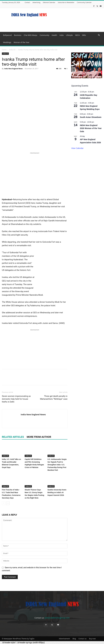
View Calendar (77, 148)
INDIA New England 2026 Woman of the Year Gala (91, 128)
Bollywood (7, 35)
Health (54, 35)
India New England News (13, 69)
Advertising (36, 2)
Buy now (92, 639)
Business (18, 35)
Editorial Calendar (49, 2)
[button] (99, 35)
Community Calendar (84, 2)
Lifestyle (69, 35)
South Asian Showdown (91, 117)
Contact (27, 2)
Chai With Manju (30, 35)
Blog (74, 639)
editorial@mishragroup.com (57, 618)
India (61, 35)
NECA (77, 35)
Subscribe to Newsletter (66, 2)
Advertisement (64, 639)
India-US (12, 50)
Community (44, 35)
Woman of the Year (22, 42)
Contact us (82, 639)
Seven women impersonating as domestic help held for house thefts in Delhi (16, 399)
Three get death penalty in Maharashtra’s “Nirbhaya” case (54, 398)
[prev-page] (4, 503)
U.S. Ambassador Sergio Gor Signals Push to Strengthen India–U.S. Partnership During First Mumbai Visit (57, 465)
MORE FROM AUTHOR (39, 437)
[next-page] (8, 503)
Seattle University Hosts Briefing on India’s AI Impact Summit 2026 (57, 492)
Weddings (7, 42)
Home (4, 50)
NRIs (84, 35)
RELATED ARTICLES (13, 437)
